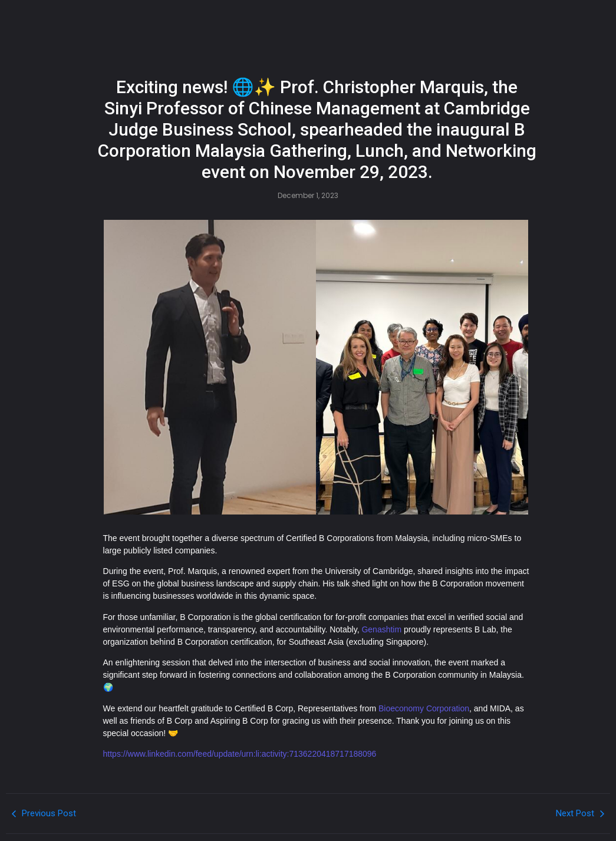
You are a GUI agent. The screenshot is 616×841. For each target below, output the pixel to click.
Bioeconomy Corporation (424, 708)
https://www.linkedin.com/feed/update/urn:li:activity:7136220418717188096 (240, 754)
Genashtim (381, 629)
